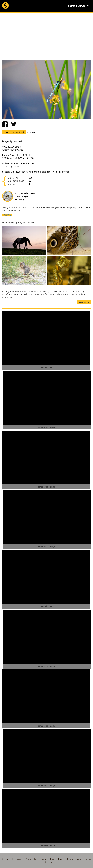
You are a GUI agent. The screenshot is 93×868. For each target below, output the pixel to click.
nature (29, 172)
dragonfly (7, 172)
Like (6, 132)
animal (49, 172)
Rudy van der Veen (25, 193)
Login (88, 859)
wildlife (56, 172)
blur (36, 172)
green (22, 172)
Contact (6, 859)
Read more (84, 302)
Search (72, 6)
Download (19, 132)
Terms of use (56, 859)
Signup (48, 862)
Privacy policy (74, 859)
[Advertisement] (47, 36)
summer (65, 172)
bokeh (41, 172)
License (18, 859)
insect (16, 172)
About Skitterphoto (36, 859)
